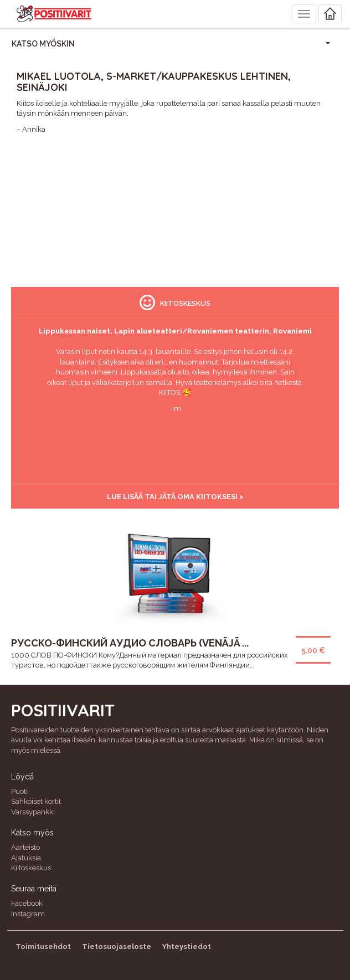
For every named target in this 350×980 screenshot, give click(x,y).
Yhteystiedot (187, 946)
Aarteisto (25, 847)
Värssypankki (33, 812)
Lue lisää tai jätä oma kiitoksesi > (175, 497)
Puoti (19, 791)
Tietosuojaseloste (117, 946)
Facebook (27, 903)
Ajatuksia (26, 858)
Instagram (28, 914)
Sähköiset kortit (36, 801)
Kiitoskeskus (31, 868)
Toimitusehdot (43, 946)
